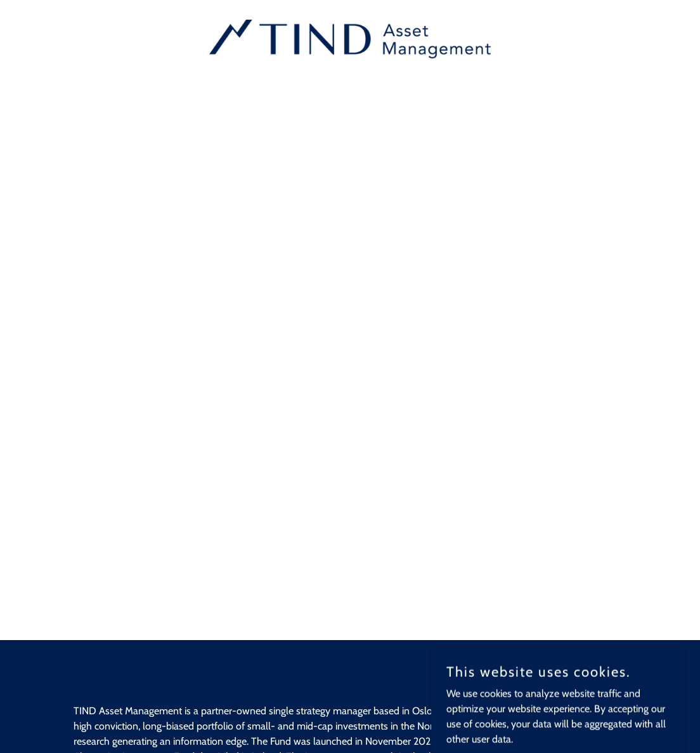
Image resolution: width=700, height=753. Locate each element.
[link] (350, 38)
